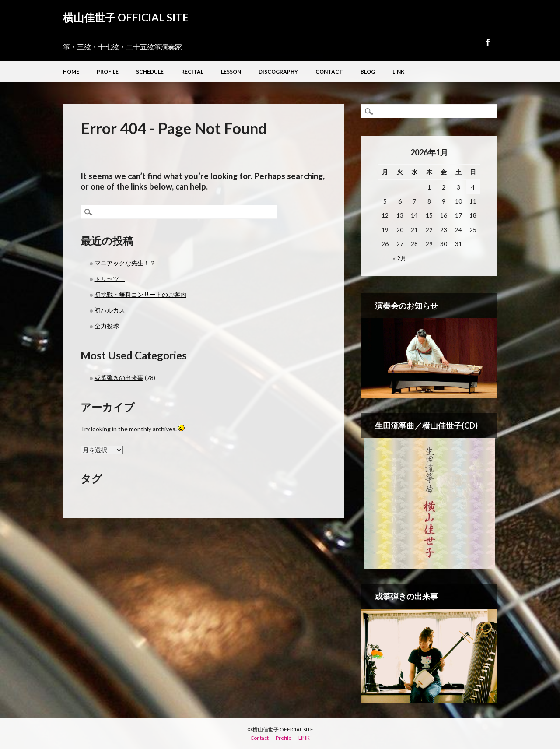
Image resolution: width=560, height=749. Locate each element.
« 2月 (400, 258)
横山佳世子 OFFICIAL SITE (126, 17)
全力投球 (107, 326)
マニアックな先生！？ (125, 263)
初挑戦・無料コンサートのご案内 (140, 294)
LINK (398, 72)
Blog (368, 72)
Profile (108, 72)
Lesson (231, 72)
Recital (192, 72)
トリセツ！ (110, 279)
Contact (329, 72)
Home (71, 72)
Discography (278, 72)
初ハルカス (110, 310)
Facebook (487, 42)
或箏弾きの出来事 (119, 378)
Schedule (150, 72)
